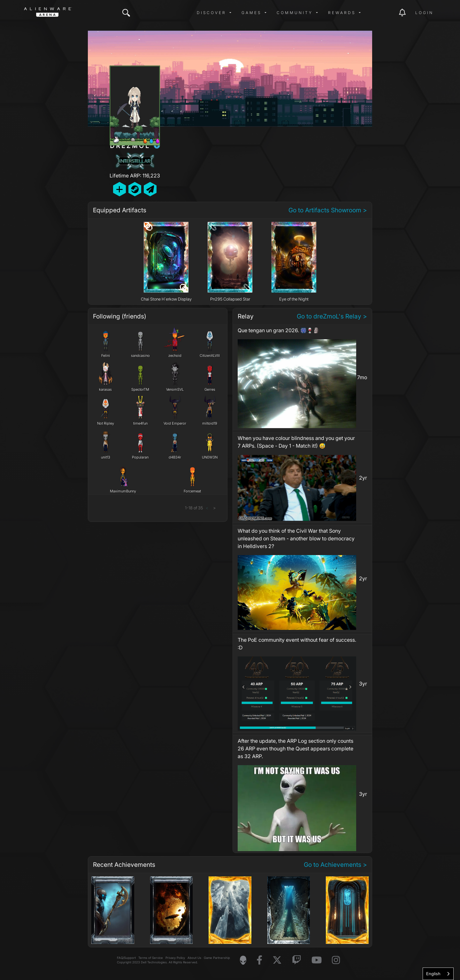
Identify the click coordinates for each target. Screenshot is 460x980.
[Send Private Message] (150, 189)
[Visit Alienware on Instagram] (336, 960)
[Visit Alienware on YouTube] (317, 960)
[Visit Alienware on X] (277, 960)
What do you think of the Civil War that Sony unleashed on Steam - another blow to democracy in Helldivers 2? (296, 538)
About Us (194, 958)
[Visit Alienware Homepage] (243, 960)
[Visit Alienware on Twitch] (297, 960)
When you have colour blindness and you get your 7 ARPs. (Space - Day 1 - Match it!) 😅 (296, 442)
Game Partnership (217, 958)
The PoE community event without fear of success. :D (297, 644)
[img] (126, 13)
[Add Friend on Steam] (135, 189)
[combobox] (438, 974)
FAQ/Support (126, 958)
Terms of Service (151, 958)
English (433, 974)
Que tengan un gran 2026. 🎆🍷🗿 (279, 330)
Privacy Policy (175, 958)
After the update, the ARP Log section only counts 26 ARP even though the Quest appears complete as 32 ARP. (295, 749)
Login (424, 13)
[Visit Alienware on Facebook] (259, 960)
